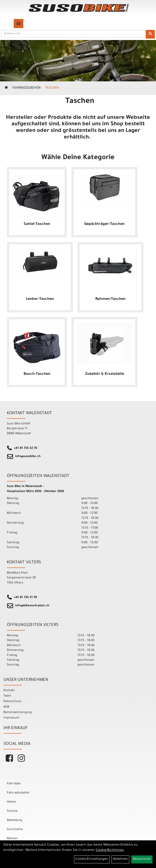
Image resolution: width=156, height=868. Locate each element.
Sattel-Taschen (37, 224)
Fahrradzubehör (26, 88)
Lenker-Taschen (40, 299)
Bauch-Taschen (37, 374)
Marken (12, 839)
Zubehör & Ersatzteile (105, 374)
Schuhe (12, 811)
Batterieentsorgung (18, 712)
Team (7, 696)
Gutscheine (15, 829)
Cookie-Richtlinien (110, 850)
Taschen (52, 88)
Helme (11, 802)
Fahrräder (14, 784)
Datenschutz (12, 702)
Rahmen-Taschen (110, 299)
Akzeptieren (142, 859)
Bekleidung (15, 820)
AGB (6, 707)
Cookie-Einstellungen (92, 859)
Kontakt (9, 691)
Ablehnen (120, 859)
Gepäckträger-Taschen (104, 224)
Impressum (11, 718)
